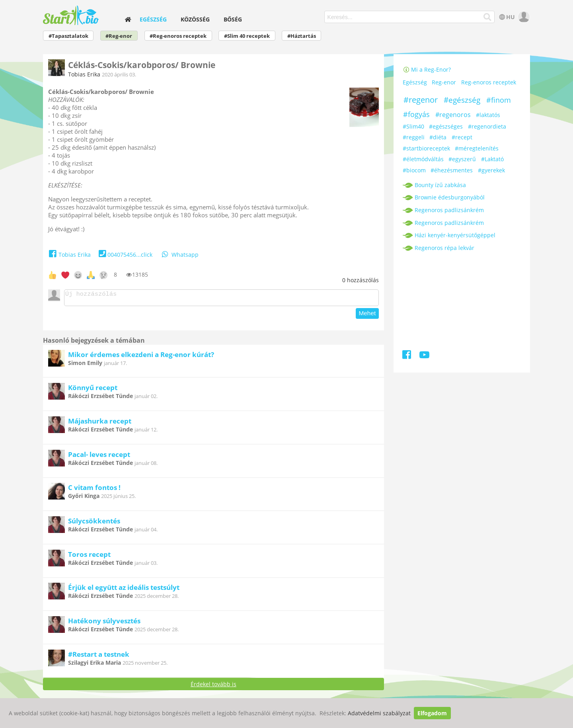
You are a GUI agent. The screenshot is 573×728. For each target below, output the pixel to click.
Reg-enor (444, 83)
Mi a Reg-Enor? (427, 69)
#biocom (414, 170)
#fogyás (416, 114)
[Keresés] (488, 17)
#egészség (462, 100)
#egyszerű (462, 159)
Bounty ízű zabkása (440, 185)
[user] (523, 17)
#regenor (421, 100)
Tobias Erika (84, 74)
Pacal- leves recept (99, 457)
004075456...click (125, 255)
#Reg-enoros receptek (178, 36)
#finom (499, 100)
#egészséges (446, 126)
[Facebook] (407, 356)
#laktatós (488, 115)
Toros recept (89, 557)
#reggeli (414, 137)
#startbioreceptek (426, 148)
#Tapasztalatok (68, 36)
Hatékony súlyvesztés (104, 623)
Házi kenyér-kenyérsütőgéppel (455, 235)
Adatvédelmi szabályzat (379, 713)
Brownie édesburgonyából (450, 197)
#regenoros (453, 115)
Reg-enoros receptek (489, 83)
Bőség (233, 19)
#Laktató (492, 159)
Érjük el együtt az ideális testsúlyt (124, 590)
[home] (128, 19)
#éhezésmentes (452, 170)
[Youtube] (424, 356)
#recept (462, 137)
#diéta (438, 137)
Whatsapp (179, 255)
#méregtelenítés (477, 148)
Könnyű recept (93, 390)
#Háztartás (302, 36)
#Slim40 (413, 126)
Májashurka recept (100, 423)
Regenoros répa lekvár (444, 248)
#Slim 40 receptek (247, 36)
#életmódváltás (423, 159)
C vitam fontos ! (94, 490)
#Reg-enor (119, 36)
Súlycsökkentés (94, 523)
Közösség (195, 19)
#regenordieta (487, 126)
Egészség (153, 19)
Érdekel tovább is (213, 686)
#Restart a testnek (99, 657)
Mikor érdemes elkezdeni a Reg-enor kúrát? (141, 357)
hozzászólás (361, 280)
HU (506, 17)
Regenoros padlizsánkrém (449, 210)
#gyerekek (491, 170)
